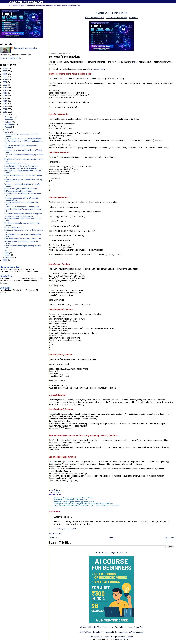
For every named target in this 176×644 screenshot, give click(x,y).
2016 (5, 96)
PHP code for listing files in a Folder (18, 191)
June (7, 132)
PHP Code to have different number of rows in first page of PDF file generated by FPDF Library (87, 505)
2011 (5, 109)
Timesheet (98, 632)
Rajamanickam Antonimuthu (25, 48)
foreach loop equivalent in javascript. (19, 216)
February (9, 257)
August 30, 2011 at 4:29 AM (65, 529)
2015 (5, 98)
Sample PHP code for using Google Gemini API (70, 500)
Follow (107, 637)
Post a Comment (55, 533)
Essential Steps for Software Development (21, 166)
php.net (135, 62)
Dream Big (119, 627)
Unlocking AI (108, 627)
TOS (113, 637)
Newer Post (54, 538)
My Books (133, 18)
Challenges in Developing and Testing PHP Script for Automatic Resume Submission (83, 504)
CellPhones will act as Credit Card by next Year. (23, 139)
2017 (5, 93)
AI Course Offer (102, 13)
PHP (56, 492)
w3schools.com (98, 69)
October (8, 122)
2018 (5, 90)
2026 (5, 69)
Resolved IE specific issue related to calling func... (24, 214)
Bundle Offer (96, 627)
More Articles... (55, 490)
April (7, 253)
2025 (5, 71)
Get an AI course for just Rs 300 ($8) (111, 553)
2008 (5, 260)
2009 (5, 115)
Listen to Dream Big (134, 627)
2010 (5, 112)
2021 (5, 82)
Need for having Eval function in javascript (21, 189)
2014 (5, 101)
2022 (5, 79)
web (59, 492)
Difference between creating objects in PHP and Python (73, 498)
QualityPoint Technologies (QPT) (26, 2)
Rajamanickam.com (119, 13)
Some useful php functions (15, 164)
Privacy (99, 637)
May (7, 250)
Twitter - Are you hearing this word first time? (22, 207)
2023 (5, 77)
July (7, 129)
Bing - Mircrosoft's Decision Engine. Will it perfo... (23, 239)
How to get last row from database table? (21, 168)
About (92, 637)
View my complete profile (10, 58)
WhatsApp (121, 637)
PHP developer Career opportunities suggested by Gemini (74, 502)
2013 (5, 104)
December (9, 117)
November (9, 120)
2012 (5, 107)
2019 (5, 88)
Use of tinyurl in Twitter (14, 228)
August (8, 127)
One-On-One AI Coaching (116, 18)
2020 (5, 85)
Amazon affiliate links (122, 639)
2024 (5, 74)
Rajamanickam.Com (10, 267)
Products (108, 632)
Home (112, 538)
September (10, 125)
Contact (130, 637)
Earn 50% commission (95, 18)
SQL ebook (118, 632)
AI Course (84, 627)
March (8, 255)
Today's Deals (85, 632)
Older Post (169, 538)
